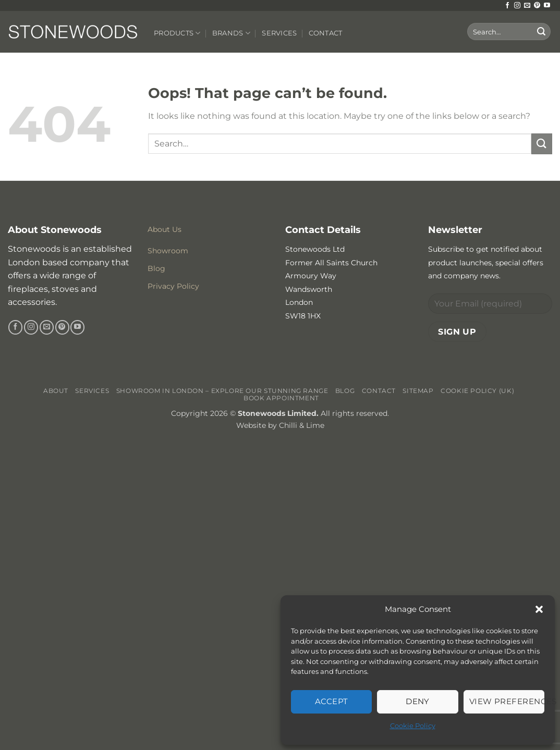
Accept (332, 701)
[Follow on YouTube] (547, 6)
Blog (345, 391)
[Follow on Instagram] (517, 6)
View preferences (507, 701)
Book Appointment (281, 398)
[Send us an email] (527, 6)
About (56, 391)
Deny (418, 701)
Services (279, 33)
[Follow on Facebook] (507, 6)
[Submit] (541, 32)
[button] (539, 609)
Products (177, 33)
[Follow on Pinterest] (537, 6)
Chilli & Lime (302, 425)
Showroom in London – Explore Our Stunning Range (222, 391)
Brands (231, 33)
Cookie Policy (413, 726)
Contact (326, 33)
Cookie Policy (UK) (477, 391)
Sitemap (418, 391)
